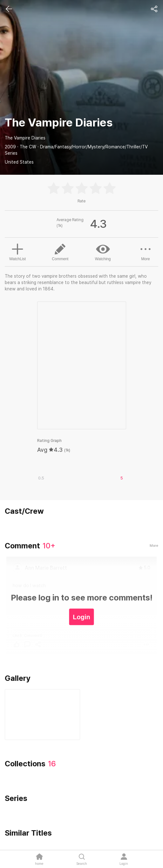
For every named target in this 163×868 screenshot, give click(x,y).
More (146, 252)
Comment (60, 252)
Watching (103, 252)
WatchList (17, 251)
